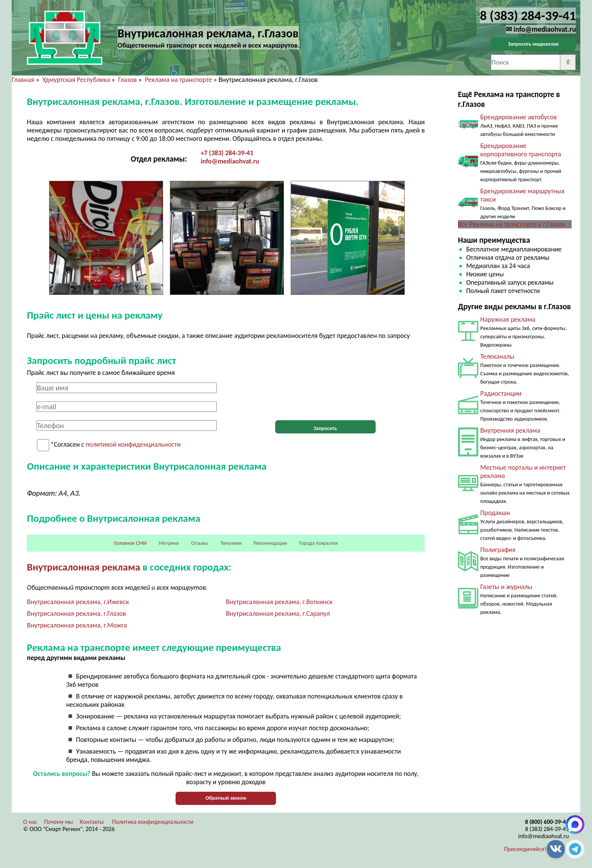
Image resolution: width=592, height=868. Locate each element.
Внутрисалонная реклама (83, 567)
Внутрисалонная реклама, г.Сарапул (278, 614)
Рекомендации (271, 543)
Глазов (128, 80)
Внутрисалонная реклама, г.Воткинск (279, 602)
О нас (30, 822)
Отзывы (200, 543)
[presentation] (325, 397)
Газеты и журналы (506, 587)
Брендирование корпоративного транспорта (521, 150)
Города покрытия (318, 543)
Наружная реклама (508, 319)
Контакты (92, 822)
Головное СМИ (130, 543)
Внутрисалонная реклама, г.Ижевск (78, 602)
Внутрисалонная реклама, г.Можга (77, 625)
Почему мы (59, 822)
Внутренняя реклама (510, 430)
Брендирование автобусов (519, 117)
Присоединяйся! (525, 849)
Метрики (169, 543)
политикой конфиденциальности (133, 445)
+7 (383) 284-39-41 (227, 153)
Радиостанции (501, 393)
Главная (23, 80)
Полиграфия (498, 550)
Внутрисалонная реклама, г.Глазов (76, 614)
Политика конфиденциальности (153, 822)
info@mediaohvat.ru (230, 161)
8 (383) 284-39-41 (547, 829)
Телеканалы (497, 356)
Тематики (231, 543)
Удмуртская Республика (76, 80)
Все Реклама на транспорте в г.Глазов (512, 224)
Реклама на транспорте (179, 80)
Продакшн (495, 513)
